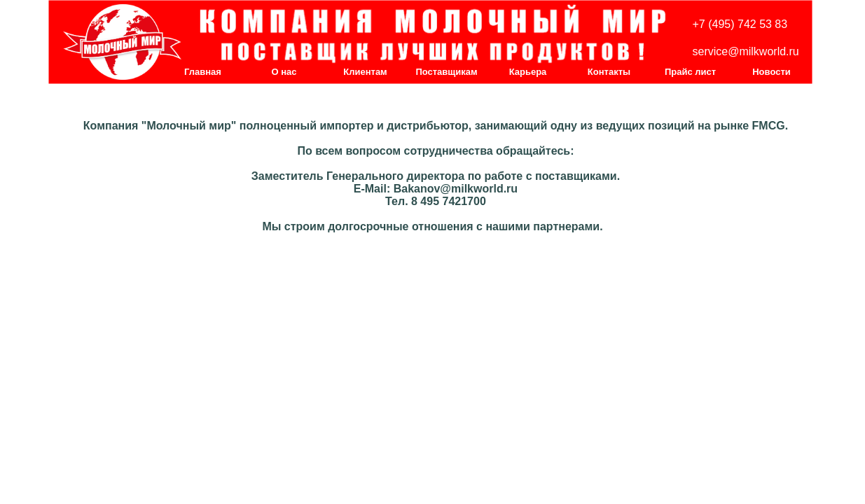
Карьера (528, 72)
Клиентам (365, 72)
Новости (771, 72)
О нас (284, 72)
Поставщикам (446, 72)
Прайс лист (690, 72)
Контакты (609, 72)
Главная (203, 72)
